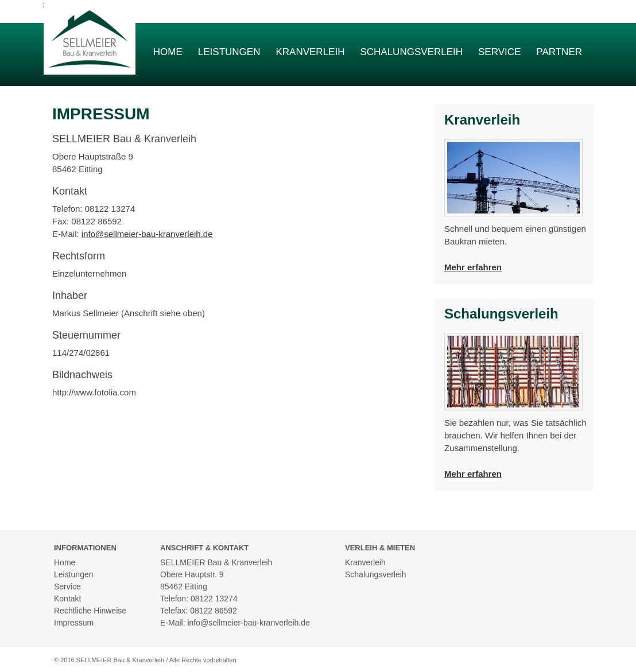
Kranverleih (310, 52)
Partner (559, 52)
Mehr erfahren (473, 267)
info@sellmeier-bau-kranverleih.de (147, 234)
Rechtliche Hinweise (90, 611)
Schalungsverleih (411, 52)
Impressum (74, 623)
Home (168, 52)
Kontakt (67, 599)
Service (499, 52)
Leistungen (229, 52)
